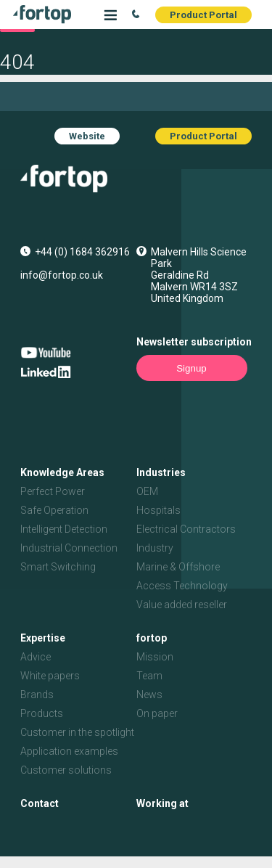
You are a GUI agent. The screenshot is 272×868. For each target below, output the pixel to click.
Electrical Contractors (186, 529)
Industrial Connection (69, 548)
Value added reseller (182, 605)
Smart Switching (58, 567)
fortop (152, 638)
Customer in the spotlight (77, 732)
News (149, 695)
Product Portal (203, 15)
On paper (157, 713)
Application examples (69, 751)
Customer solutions (66, 770)
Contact (40, 803)
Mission (155, 657)
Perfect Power (53, 491)
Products (42, 713)
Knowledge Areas (62, 472)
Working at (162, 803)
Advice (36, 657)
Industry (155, 548)
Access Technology (182, 586)
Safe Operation (54, 510)
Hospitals (158, 510)
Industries (161, 472)
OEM (147, 491)
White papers (50, 676)
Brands (37, 695)
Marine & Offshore (178, 567)
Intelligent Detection (64, 529)
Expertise (43, 638)
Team (149, 676)
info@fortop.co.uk (62, 275)
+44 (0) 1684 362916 (82, 252)
